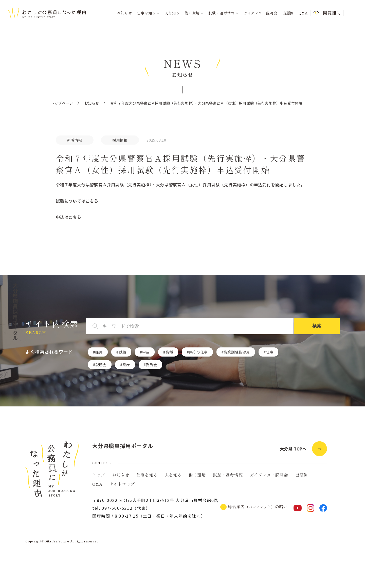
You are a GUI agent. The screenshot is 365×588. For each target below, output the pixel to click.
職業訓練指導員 (237, 352)
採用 (99, 352)
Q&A (303, 13)
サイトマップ (122, 484)
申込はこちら (69, 217)
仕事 (270, 352)
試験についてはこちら (77, 201)
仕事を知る (147, 475)
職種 (169, 352)
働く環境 (197, 475)
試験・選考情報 (228, 475)
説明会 (101, 365)
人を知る (172, 13)
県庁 (126, 365)
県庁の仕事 (198, 352)
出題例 (288, 13)
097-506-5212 (117, 508)
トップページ (62, 103)
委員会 (151, 365)
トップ (99, 475)
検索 (317, 326)
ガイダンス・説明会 (260, 13)
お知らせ (124, 13)
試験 (122, 352)
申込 (146, 352)
